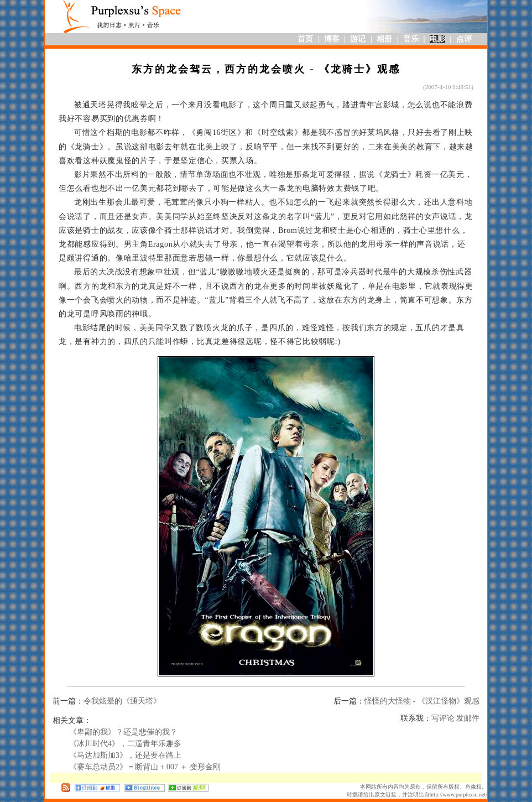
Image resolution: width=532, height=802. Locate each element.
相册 (384, 39)
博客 (332, 39)
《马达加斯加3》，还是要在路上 (125, 755)
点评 (464, 39)
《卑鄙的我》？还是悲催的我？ (123, 732)
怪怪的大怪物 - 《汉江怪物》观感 (422, 701)
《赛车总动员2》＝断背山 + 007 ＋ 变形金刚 (145, 767)
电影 (437, 39)
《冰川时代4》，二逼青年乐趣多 (125, 744)
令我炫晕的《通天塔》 (122, 701)
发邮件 (468, 718)
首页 (305, 39)
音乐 (411, 39)
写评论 (443, 718)
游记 (358, 39)
